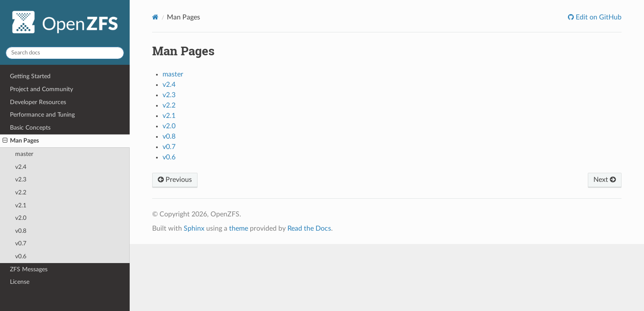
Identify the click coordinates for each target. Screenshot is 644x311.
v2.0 (21, 218)
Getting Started (30, 76)
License (20, 282)
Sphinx (194, 228)
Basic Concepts (30, 128)
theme (239, 228)
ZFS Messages (29, 269)
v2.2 (21, 192)
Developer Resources (38, 102)
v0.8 (21, 231)
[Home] (155, 17)
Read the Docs (309, 228)
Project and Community (41, 89)
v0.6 (21, 256)
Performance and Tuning (42, 115)
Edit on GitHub (598, 17)
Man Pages (21, 141)
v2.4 (21, 167)
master (24, 154)
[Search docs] (65, 53)
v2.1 (21, 205)
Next (605, 180)
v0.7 (21, 243)
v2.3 (21, 179)
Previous (175, 180)
